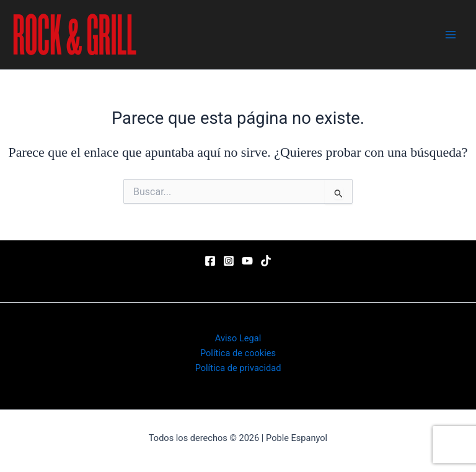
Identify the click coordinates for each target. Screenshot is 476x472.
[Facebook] (210, 261)
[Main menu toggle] (451, 35)
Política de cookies (238, 353)
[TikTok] (266, 261)
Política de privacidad (238, 368)
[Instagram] (229, 261)
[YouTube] (247, 261)
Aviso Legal (238, 338)
